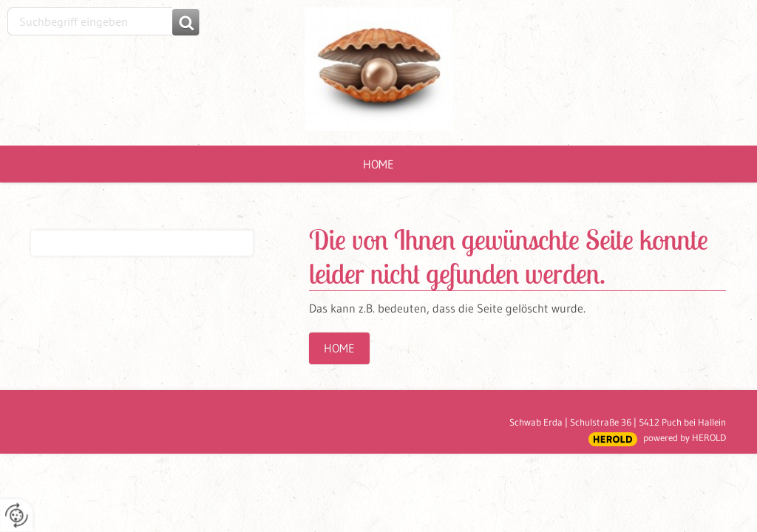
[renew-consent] (17, 515)
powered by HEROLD (685, 437)
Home (378, 164)
